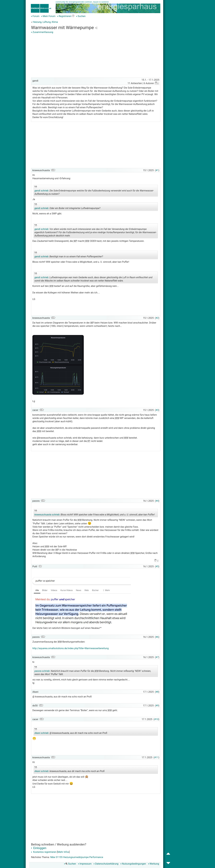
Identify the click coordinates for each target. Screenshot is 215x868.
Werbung (154, 864)
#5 (157, 566)
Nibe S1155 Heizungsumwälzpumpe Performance (77, 857)
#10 (156, 719)
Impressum (85, 864)
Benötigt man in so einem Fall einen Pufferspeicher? (69, 255)
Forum (35, 16)
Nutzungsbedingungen (133, 864)
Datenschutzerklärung (106, 864)
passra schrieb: (42, 671)
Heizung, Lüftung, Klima (45, 22)
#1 (157, 170)
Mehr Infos (63, 852)
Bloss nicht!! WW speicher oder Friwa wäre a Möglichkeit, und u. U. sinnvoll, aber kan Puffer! (95, 513)
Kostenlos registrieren (44, 852)
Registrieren (64, 16)
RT (89, 441)
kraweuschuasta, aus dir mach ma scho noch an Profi (70, 770)
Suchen (81, 16)
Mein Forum (48, 16)
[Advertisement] (96, 56)
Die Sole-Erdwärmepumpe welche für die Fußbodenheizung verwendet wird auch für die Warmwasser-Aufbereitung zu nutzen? (94, 191)
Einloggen (39, 848)
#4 (157, 501)
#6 (157, 637)
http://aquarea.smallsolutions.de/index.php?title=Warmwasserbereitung (71, 648)
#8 (157, 692)
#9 (157, 706)
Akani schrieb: (42, 733)
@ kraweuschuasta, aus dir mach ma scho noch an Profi (71, 732)
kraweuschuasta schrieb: (47, 515)
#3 (157, 410)
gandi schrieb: (42, 191)
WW (87, 241)
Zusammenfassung (42, 32)
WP (75, 241)
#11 (156, 757)
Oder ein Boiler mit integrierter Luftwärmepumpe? (67, 207)
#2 (157, 318)
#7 (157, 657)
